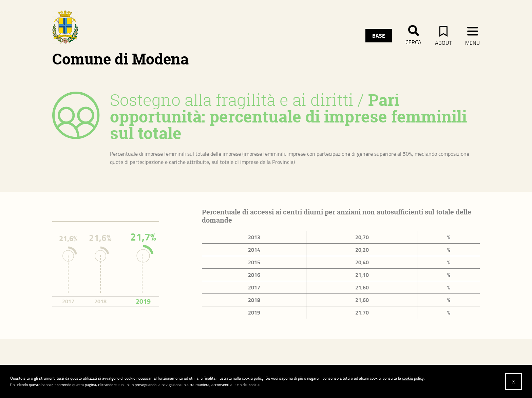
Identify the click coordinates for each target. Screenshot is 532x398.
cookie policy (413, 378)
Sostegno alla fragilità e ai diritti (232, 100)
